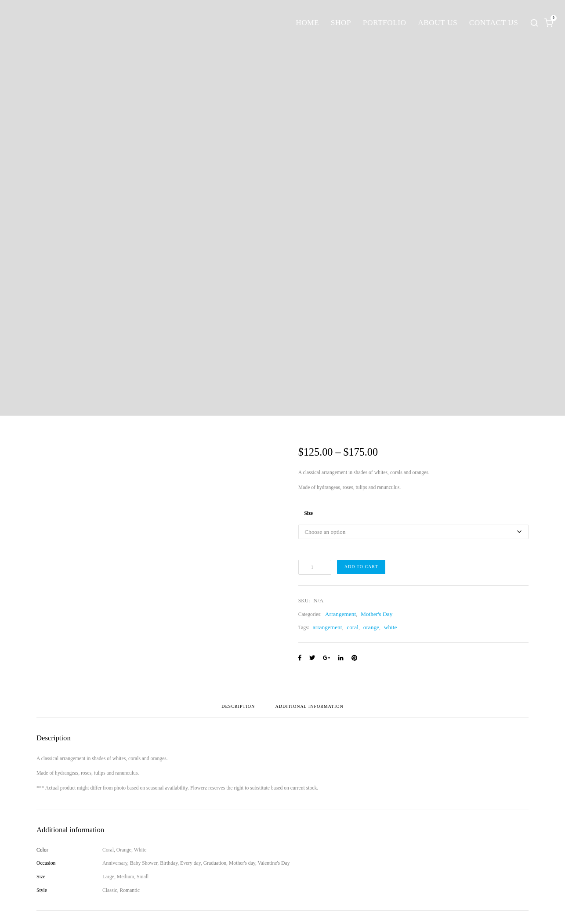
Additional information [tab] (310, 707)
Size (308, 513)
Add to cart (361, 567)
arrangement (328, 627)
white (391, 627)
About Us (438, 23)
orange (371, 627)
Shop (341, 23)
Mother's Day (377, 614)
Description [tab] (238, 707)
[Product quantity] (315, 567)
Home (307, 23)
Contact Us (494, 23)
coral (353, 627)
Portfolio (385, 23)
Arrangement (340, 614)
